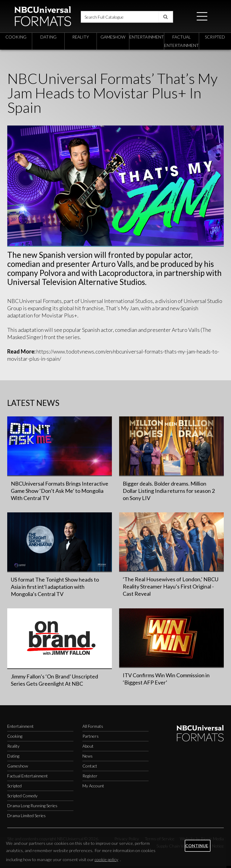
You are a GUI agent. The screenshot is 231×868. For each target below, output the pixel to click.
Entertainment (20, 728)
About (88, 748)
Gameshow (18, 768)
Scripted (14, 788)
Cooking (15, 738)
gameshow (113, 39)
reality (81, 39)
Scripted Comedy (22, 798)
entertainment (147, 39)
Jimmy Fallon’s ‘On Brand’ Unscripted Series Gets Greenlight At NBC (54, 682)
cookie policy (106, 859)
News (88, 758)
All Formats (93, 728)
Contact (90, 768)
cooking (16, 39)
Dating (13, 758)
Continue (197, 846)
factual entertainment (182, 43)
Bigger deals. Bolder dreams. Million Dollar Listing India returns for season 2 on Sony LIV (169, 493)
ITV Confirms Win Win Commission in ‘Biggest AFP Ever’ (166, 681)
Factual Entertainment (28, 778)
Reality (13, 748)
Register (90, 778)
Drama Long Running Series (32, 808)
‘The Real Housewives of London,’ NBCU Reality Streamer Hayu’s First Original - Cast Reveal (171, 588)
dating (48, 39)
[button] (202, 17)
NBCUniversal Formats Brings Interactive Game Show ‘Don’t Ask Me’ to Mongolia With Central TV (60, 493)
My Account (93, 788)
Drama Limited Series (26, 818)
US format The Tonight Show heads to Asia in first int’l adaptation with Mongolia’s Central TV (55, 588)
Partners (91, 738)
